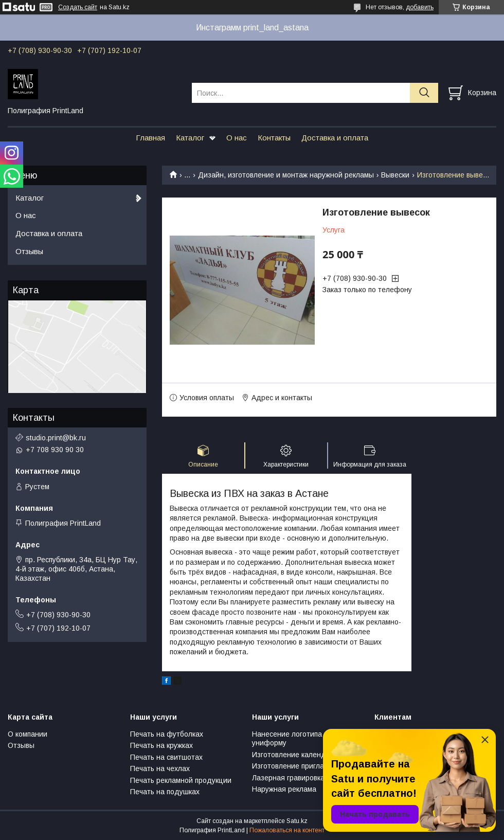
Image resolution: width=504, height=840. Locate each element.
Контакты (274, 138)
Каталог (190, 138)
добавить (420, 7)
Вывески (395, 175)
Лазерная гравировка (288, 778)
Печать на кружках (161, 745)
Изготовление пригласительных (306, 766)
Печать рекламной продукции (181, 780)
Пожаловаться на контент (287, 830)
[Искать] (424, 93)
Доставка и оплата (335, 138)
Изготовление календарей (297, 755)
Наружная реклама (284, 789)
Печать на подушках (165, 792)
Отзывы (29, 251)
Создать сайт (78, 7)
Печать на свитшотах (166, 757)
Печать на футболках (167, 734)
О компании (28, 734)
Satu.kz (297, 821)
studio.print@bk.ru (56, 438)
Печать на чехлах (160, 768)
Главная (150, 138)
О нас (237, 138)
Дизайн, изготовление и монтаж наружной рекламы (286, 175)
